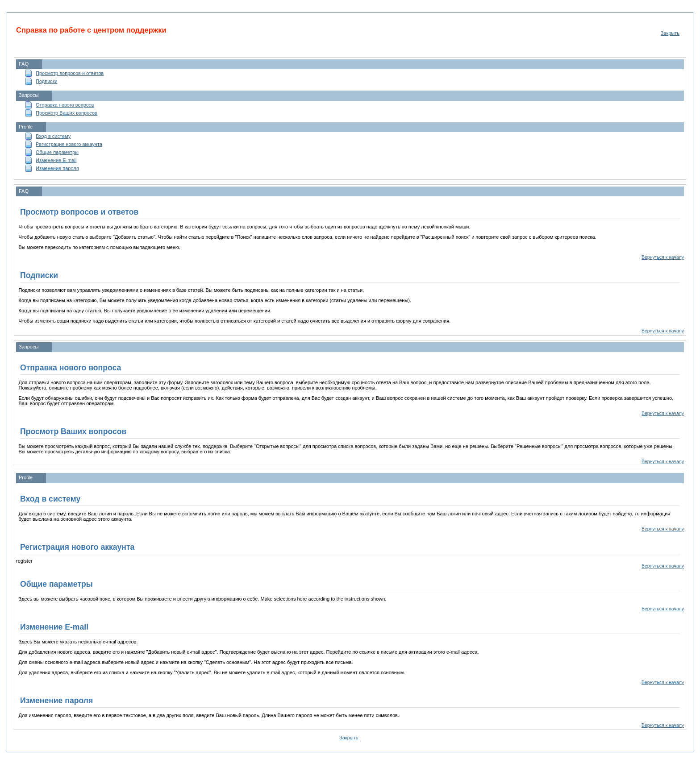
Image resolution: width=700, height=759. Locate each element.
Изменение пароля (57, 168)
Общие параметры (57, 152)
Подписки (47, 81)
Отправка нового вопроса (65, 105)
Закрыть (670, 33)
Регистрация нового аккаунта (69, 144)
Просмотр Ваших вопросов (67, 113)
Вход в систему (53, 136)
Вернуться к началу (663, 257)
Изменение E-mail (56, 160)
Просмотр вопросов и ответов (70, 73)
